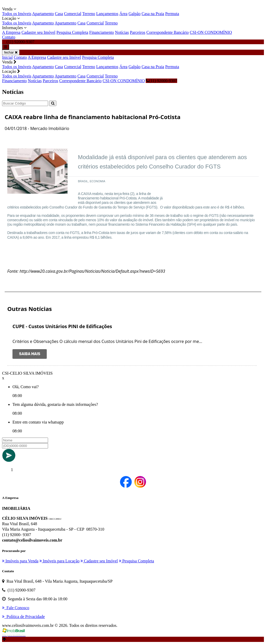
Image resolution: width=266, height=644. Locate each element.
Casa (59, 14)
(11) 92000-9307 (161, 81)
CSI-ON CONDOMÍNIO (211, 32)
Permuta (172, 14)
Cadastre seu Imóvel (39, 32)
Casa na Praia (153, 14)
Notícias (122, 32)
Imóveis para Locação (59, 561)
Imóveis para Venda (20, 561)
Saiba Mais (30, 354)
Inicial (7, 57)
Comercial (73, 14)
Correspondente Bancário (167, 32)
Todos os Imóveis (17, 14)
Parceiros (138, 32)
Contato (9, 37)
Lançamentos (107, 14)
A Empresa (11, 32)
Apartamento (43, 14)
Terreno (89, 14)
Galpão (135, 14)
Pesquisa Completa (72, 32)
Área (124, 14)
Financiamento (102, 32)
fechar (11, 52)
